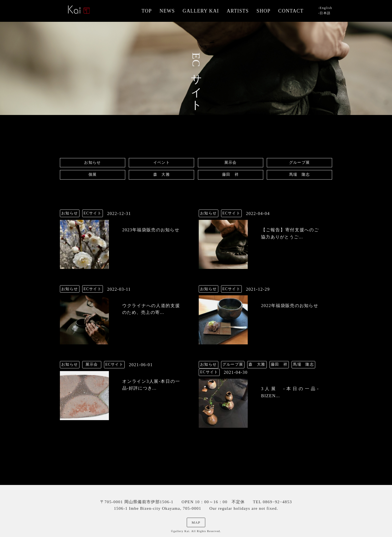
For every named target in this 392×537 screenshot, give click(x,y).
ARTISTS (238, 11)
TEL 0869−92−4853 (272, 502)
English (326, 8)
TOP (147, 11)
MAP (196, 522)
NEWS (167, 11)
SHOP (263, 11)
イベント (162, 163)
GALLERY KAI (201, 11)
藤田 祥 (230, 175)
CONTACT (291, 11)
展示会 (231, 163)
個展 (93, 175)
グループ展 (299, 163)
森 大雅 (162, 175)
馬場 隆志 (299, 175)
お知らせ (92, 163)
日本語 (325, 13)
